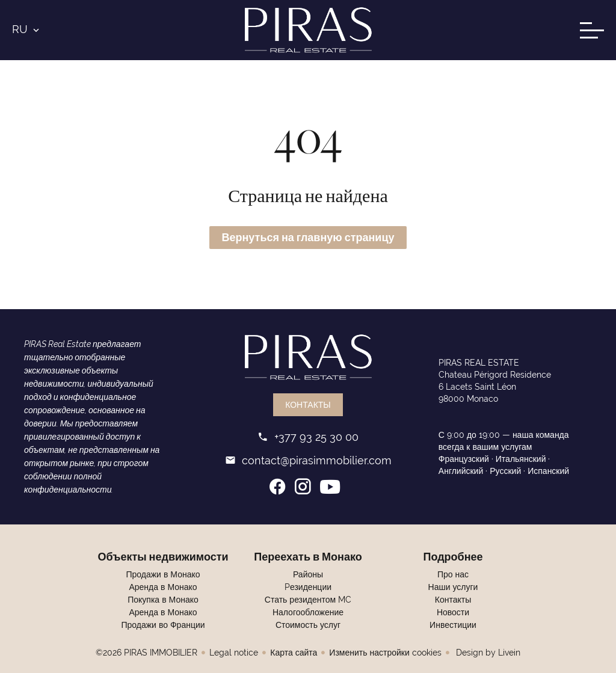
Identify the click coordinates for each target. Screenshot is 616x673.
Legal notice (234, 653)
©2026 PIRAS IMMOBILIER (146, 653)
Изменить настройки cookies (385, 653)
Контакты (308, 405)
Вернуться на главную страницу (308, 237)
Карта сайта (294, 653)
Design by (487, 653)
